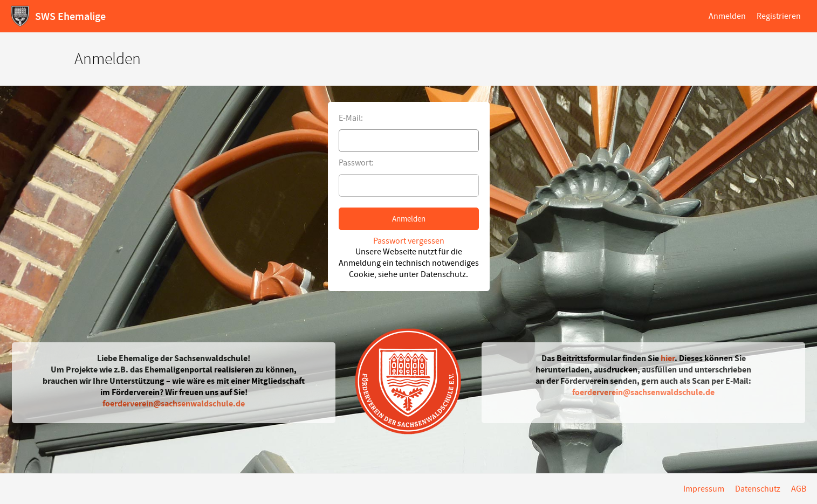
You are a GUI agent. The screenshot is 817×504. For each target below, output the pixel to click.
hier (668, 358)
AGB (799, 489)
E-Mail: (351, 118)
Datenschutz (758, 489)
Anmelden (727, 16)
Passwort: (356, 163)
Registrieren (779, 16)
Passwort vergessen (409, 241)
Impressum (704, 489)
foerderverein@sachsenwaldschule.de (174, 403)
